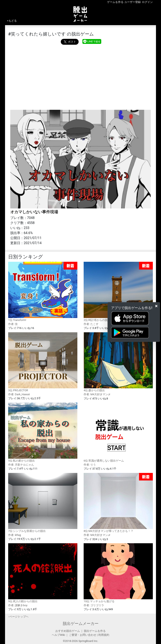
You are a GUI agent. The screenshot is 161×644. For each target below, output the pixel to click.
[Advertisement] (80, 76)
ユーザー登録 (132, 2)
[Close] (156, 306)
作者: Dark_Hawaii (19, 394)
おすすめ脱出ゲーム (68, 631)
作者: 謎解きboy (18, 605)
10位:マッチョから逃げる (118, 573)
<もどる (12, 21)
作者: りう (90, 465)
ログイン (147, 2)
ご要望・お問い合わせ (83, 635)
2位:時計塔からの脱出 (118, 292)
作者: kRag (15, 535)
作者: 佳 (13, 324)
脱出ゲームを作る (95, 631)
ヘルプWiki (58, 635)
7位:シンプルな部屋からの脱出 (43, 503)
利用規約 (104, 635)
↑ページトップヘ (18, 617)
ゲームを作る (115, 2)
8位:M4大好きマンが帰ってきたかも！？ (118, 503)
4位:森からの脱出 (118, 362)
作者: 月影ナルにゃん (21, 465)
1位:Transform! (43, 292)
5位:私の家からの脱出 (43, 432)
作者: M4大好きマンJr (97, 394)
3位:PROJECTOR (43, 362)
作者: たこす (91, 324)
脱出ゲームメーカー (81, 624)
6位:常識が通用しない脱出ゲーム (118, 432)
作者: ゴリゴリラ (94, 605)
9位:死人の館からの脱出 (43, 573)
